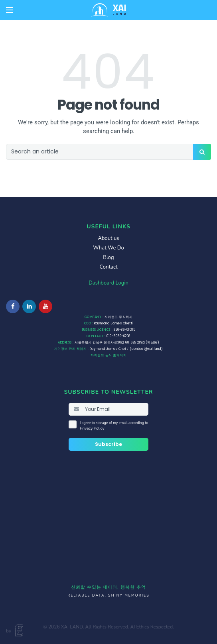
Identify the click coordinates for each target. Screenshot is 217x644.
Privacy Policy (92, 428)
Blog (108, 257)
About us (108, 238)
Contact (109, 267)
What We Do (108, 248)
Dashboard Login (108, 283)
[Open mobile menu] (10, 10)
